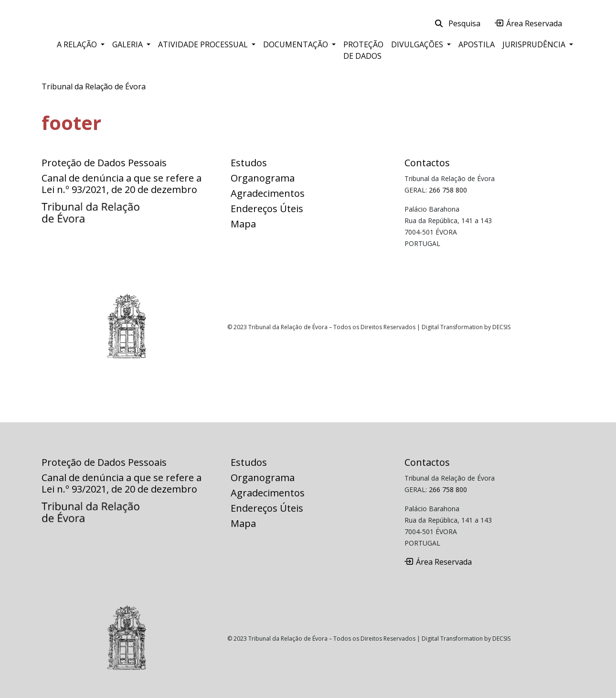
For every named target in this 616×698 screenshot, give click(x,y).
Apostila (477, 44)
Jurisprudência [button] (535, 44)
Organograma (263, 178)
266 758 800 (448, 190)
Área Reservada (528, 23)
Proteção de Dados (363, 50)
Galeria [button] (128, 44)
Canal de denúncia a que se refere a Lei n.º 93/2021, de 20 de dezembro (122, 184)
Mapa (243, 224)
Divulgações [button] (418, 44)
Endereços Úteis (267, 209)
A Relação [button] (78, 44)
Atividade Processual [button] (204, 44)
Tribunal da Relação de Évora (94, 86)
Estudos (249, 163)
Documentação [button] (297, 44)
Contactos (427, 163)
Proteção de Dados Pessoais (104, 163)
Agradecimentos (268, 193)
